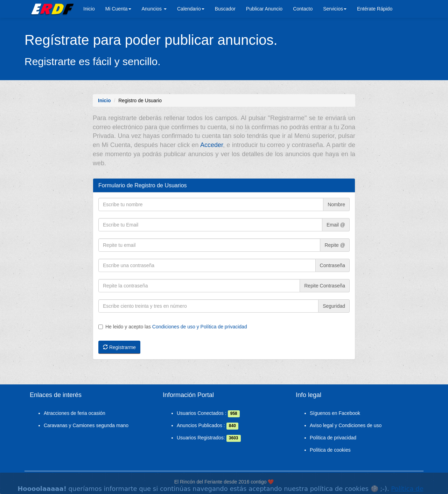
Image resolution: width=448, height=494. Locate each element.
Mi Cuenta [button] (118, 9)
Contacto (303, 9)
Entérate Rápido (375, 9)
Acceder (212, 145)
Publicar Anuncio (264, 9)
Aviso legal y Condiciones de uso (346, 425)
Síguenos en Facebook (335, 413)
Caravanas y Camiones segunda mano (86, 425)
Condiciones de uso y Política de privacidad (200, 327)
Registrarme (119, 347)
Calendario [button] (191, 9)
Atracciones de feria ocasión (75, 413)
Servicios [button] (335, 9)
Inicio (89, 9)
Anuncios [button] (154, 9)
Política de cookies (330, 450)
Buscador (225, 9)
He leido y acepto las (173, 327)
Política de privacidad (333, 438)
